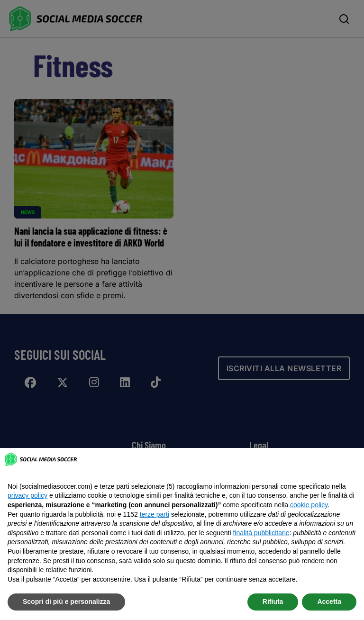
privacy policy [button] (27, 495)
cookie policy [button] (309, 505)
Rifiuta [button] (273, 602)
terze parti (155, 514)
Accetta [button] (329, 602)
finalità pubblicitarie (261, 533)
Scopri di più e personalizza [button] (66, 602)
